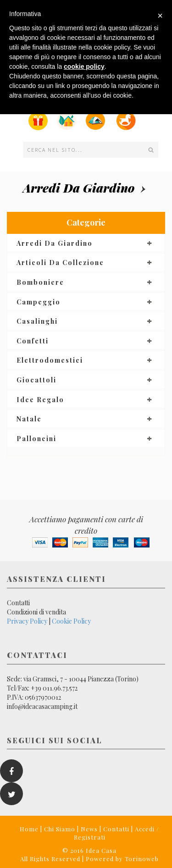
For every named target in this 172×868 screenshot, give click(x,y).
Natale (29, 419)
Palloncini (36, 439)
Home (29, 829)
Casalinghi (37, 321)
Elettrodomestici (50, 360)
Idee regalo (40, 400)
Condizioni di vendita (36, 612)
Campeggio (39, 302)
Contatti (18, 603)
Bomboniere (40, 282)
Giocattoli (36, 380)
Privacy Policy (27, 621)
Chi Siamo (60, 829)
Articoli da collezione (60, 263)
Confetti (33, 341)
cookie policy (84, 66)
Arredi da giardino (79, 188)
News (89, 829)
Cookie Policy (71, 621)
